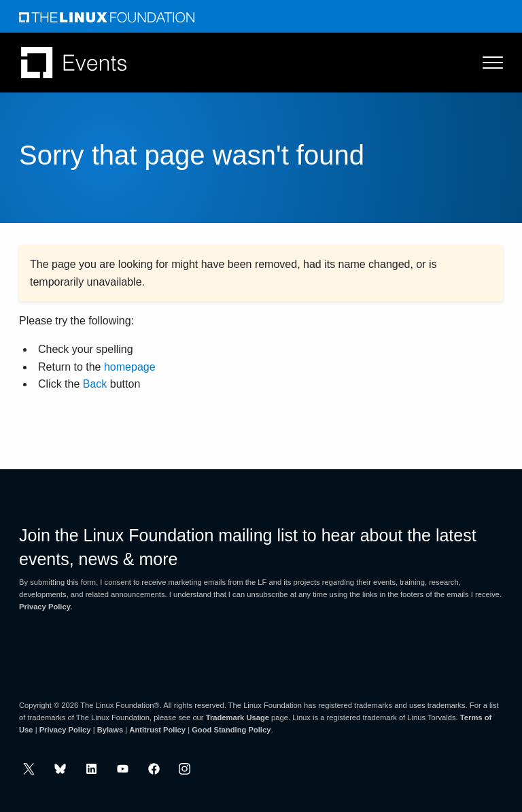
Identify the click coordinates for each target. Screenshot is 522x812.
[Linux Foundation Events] (74, 63)
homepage (130, 367)
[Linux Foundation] (107, 16)
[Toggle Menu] (486, 63)
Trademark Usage (238, 717)
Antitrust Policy (157, 730)
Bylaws (110, 730)
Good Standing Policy (231, 730)
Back (95, 384)
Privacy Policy (45, 607)
